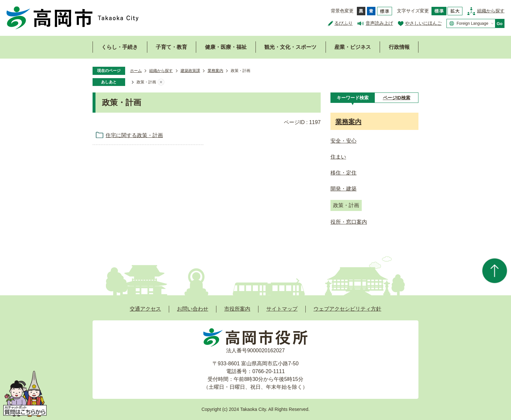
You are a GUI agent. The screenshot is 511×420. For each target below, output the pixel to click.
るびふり (343, 23)
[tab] (352, 98)
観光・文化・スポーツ (290, 47)
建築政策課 (190, 71)
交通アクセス (145, 309)
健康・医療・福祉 (226, 47)
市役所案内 (237, 309)
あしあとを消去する (161, 82)
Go (500, 24)
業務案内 (215, 71)
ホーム (136, 71)
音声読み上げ (379, 23)
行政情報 (399, 47)
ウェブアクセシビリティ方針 (347, 309)
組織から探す (491, 11)
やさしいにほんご (423, 23)
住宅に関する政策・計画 (134, 135)
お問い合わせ (193, 309)
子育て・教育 (171, 47)
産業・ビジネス (353, 47)
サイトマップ (282, 309)
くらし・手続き (120, 47)
